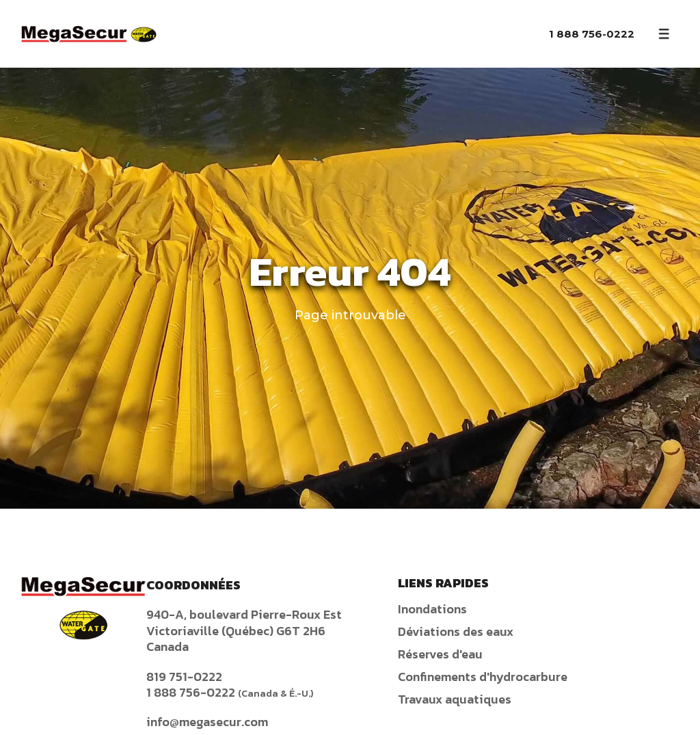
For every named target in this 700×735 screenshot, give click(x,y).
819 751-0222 (184, 677)
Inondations (432, 609)
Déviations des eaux (456, 631)
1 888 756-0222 (592, 34)
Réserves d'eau (440, 654)
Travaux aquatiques (455, 699)
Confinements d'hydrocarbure (483, 677)
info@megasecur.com (207, 722)
